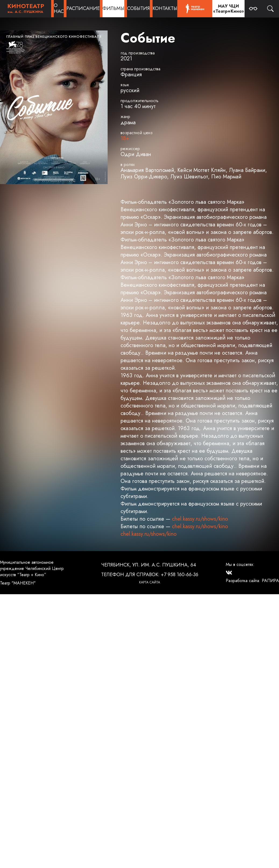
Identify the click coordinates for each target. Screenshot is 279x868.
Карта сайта (150, 582)
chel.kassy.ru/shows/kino (200, 519)
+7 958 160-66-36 (180, 575)
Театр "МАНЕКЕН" (18, 583)
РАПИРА (270, 581)
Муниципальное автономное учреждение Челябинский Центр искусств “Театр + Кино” (32, 568)
